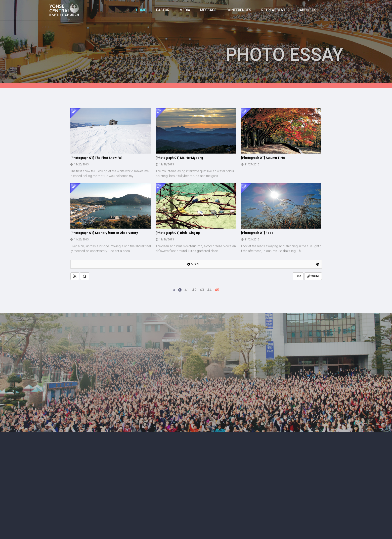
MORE (193, 264)
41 (187, 290)
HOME (141, 10)
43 (202, 290)
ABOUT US (308, 10)
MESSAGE (208, 10)
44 (209, 290)
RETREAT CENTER (275, 10)
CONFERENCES (239, 10)
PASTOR (163, 10)
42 (194, 290)
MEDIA (185, 10)
